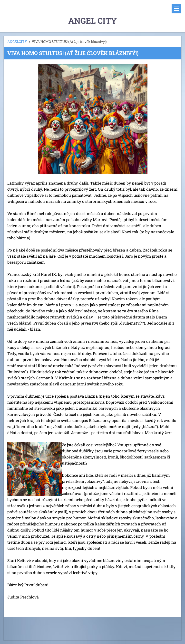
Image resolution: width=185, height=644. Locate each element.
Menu (176, 9)
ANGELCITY (17, 42)
